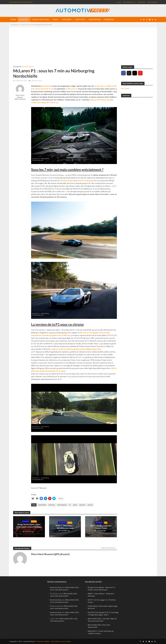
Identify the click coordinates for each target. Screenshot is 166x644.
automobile (42, 505)
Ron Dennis (46, 86)
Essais (55, 19)
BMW (70, 523)
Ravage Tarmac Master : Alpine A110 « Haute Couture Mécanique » (29, 527)
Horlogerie (66, 19)
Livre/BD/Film (109, 19)
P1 (70, 505)
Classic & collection (40, 19)
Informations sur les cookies (61, 641)
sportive (82, 505)
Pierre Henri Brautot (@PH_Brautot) (20, 97)
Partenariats (141, 2)
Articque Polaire (67, 181)
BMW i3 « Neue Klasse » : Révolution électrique (65, 527)
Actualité (17, 67)
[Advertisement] (83, 46)
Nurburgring (62, 505)
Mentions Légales (43, 641)
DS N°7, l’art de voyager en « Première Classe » (101, 527)
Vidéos (31, 67)
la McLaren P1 (72, 89)
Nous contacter (152, 2)
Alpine (34, 521)
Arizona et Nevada (85, 181)
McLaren (25, 67)
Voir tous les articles (108, 548)
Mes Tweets (125, 88)
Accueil (119, 2)
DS (106, 523)
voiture (90, 505)
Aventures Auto (56, 587)
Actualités (23, 19)
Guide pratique (95, 19)
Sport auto (80, 19)
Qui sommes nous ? (129, 2)
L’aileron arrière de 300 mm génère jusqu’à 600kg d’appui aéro (76, 349)
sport (75, 505)
